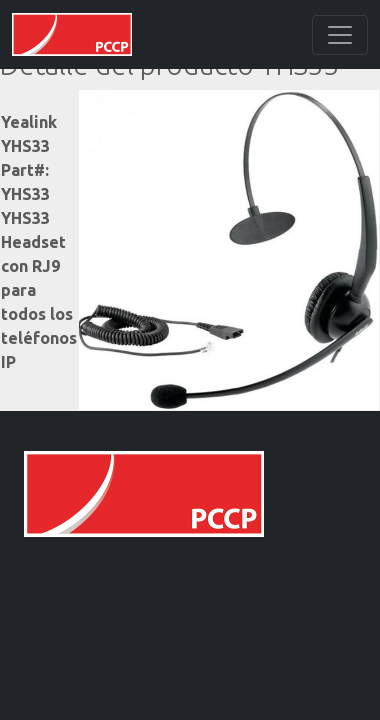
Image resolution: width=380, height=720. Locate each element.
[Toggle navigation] (340, 35)
